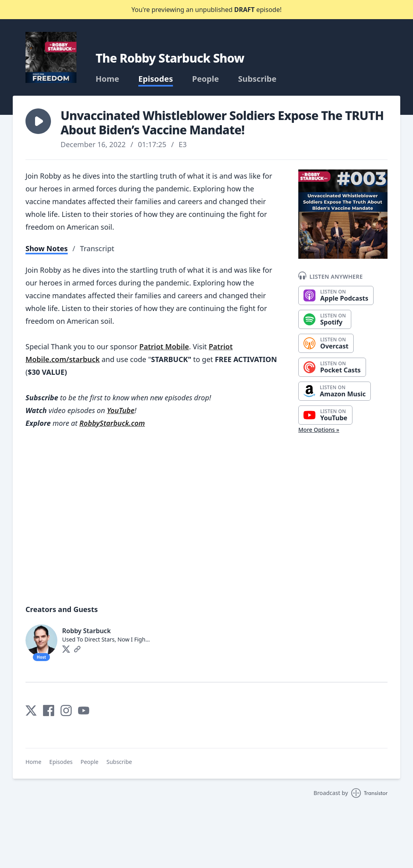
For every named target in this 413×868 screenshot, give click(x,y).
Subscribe (257, 79)
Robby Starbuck (86, 631)
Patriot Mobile (164, 346)
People (205, 79)
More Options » (319, 430)
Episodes (156, 79)
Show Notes (47, 248)
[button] (38, 121)
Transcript (97, 248)
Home (107, 79)
